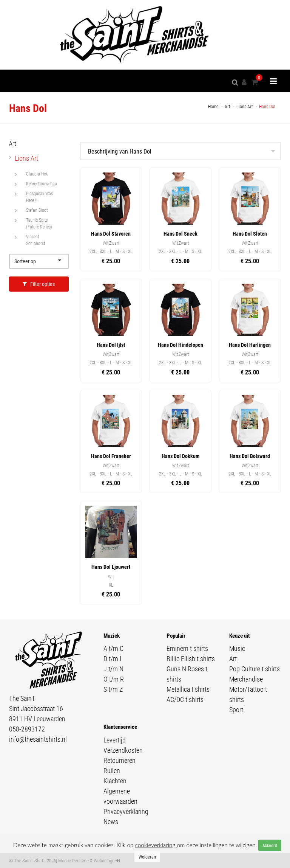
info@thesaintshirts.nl (38, 739)
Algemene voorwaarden (120, 796)
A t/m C (113, 648)
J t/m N (113, 669)
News (111, 821)
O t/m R (114, 679)
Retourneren (120, 760)
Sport (236, 710)
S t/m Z (113, 689)
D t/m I (112, 658)
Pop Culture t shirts (255, 669)
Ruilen (112, 770)
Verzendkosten (123, 750)
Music (237, 648)
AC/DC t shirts (185, 699)
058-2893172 (27, 729)
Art (233, 658)
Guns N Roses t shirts (187, 674)
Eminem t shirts (187, 648)
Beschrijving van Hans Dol (120, 151)
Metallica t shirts (188, 689)
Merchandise (246, 679)
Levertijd (115, 740)
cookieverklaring (156, 845)
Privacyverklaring (126, 811)
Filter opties (39, 284)
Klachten (115, 781)
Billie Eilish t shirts (191, 658)
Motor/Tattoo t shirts (248, 694)
